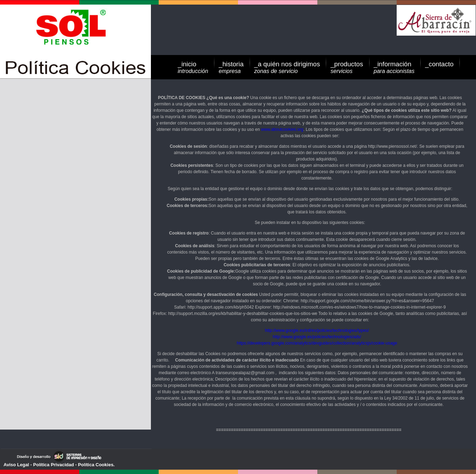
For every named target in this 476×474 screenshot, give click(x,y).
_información (394, 67)
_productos (347, 67)
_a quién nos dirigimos (287, 67)
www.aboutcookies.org (282, 129)
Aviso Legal (16, 465)
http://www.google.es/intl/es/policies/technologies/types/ (317, 330)
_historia (231, 67)
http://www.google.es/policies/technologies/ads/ (317, 337)
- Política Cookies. (94, 465)
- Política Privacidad (51, 465)
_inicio (193, 67)
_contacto (439, 64)
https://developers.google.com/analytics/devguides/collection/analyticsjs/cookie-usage (317, 343)
